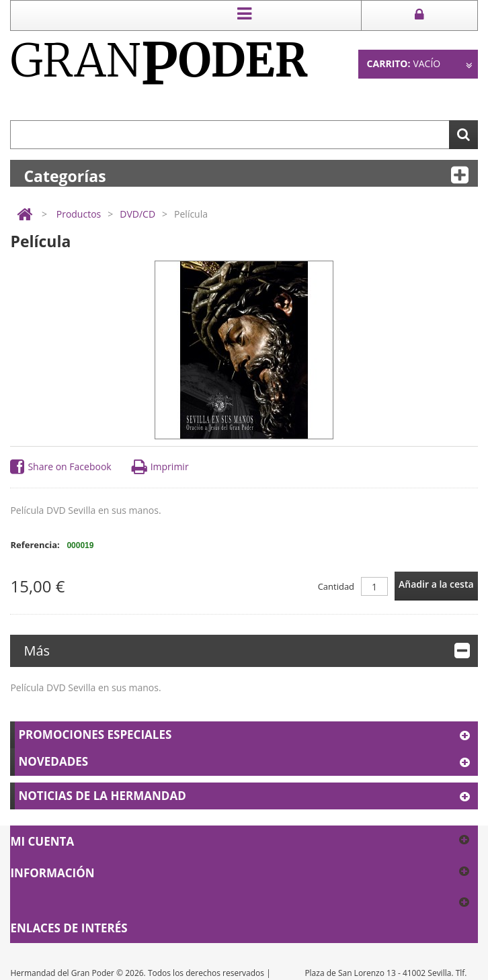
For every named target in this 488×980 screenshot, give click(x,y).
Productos (79, 214)
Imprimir (160, 467)
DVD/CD (137, 214)
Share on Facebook (60, 467)
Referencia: (35, 545)
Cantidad (336, 586)
